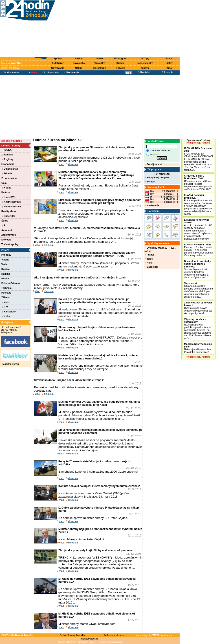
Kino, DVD (9, 197)
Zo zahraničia (9, 178)
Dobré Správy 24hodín (71, 635)
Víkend (5, 260)
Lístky (169, 63)
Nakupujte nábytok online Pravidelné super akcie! (198, 348)
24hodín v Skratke (12, 141)
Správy (58, 58)
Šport (4, 221)
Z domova (7, 155)
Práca (169, 58)
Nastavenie (152, 205)
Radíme (6, 274)
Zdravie (7, 173)
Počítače (6, 293)
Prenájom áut (153, 164)
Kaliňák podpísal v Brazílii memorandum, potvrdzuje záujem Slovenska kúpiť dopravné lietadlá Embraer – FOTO (97, 254)
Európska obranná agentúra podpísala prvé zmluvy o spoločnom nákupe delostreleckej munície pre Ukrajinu (100, 202)
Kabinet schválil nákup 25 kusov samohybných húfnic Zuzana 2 (99, 486)
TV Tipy (145, 58)
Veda (4, 264)
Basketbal (151, 267)
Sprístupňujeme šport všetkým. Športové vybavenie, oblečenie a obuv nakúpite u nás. (197, 269)
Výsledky (99, 63)
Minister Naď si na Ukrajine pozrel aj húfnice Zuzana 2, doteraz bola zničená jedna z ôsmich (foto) (98, 357)
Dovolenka (79, 63)
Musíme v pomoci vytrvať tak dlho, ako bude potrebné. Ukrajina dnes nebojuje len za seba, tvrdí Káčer (99, 403)
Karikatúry (9, 312)
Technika (6, 288)
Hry (5, 307)
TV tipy (150, 182)
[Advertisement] (119, 29)
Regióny (8, 159)
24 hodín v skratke (113, 635)
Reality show (9, 211)
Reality (79, 58)
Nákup (79, 68)
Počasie (120, 68)
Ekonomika (8, 164)
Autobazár (58, 63)
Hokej (149, 263)
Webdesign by (154, 635)
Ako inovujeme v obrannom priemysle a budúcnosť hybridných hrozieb (80, 278)
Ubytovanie (58, 68)
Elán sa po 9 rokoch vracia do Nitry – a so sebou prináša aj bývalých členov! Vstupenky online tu (198, 250)
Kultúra (5, 192)
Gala (4, 183)
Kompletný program (157, 177)
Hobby (5, 278)
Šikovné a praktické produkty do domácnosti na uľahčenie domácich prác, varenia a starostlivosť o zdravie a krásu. (198, 290)
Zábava (145, 68)
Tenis (149, 259)
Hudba (7, 188)
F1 (4, 225)
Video (100, 58)
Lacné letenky (145, 63)
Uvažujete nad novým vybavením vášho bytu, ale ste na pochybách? (198, 308)
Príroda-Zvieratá (11, 283)
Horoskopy (100, 68)
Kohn (6, 316)
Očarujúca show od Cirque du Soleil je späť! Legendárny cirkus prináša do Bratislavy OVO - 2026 (198, 182)
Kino (169, 68)
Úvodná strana (10, 72)
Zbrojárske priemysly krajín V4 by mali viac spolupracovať (96, 550)
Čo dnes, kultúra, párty (110, 642)
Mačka (61, 642)
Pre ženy (6, 255)
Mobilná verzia (10, 364)
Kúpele (121, 63)
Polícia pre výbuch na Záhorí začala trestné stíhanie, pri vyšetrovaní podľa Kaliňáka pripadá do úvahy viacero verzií (96, 301)
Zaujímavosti (9, 235)
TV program (121, 58)
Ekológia (6, 240)
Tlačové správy (10, 244)
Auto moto (7, 230)
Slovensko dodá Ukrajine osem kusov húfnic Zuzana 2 (69, 380)
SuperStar (9, 216)
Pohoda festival (12, 206)
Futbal (149, 255)
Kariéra (5, 269)
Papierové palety (86, 642)
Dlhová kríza (10, 169)
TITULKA (7, 150)
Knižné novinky (12, 202)
